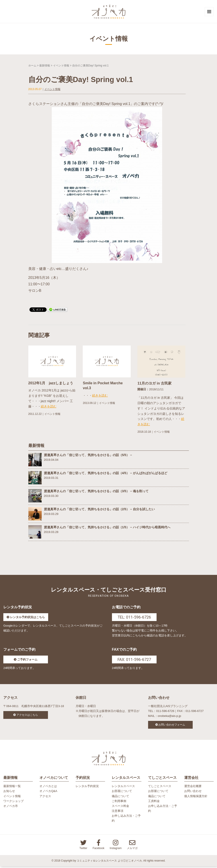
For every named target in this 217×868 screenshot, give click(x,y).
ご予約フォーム (27, 660)
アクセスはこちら (27, 716)
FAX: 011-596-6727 (134, 660)
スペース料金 (120, 807)
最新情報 (45, 66)
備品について (120, 798)
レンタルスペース (123, 788)
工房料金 (154, 803)
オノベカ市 (11, 807)
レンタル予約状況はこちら (27, 618)
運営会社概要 (193, 788)
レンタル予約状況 (87, 788)
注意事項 (118, 812)
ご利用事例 (119, 803)
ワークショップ (13, 803)
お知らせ (9, 793)
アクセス (45, 798)
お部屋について (122, 793)
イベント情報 (61, 66)
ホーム (32, 66)
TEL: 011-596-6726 (134, 618)
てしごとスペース (160, 788)
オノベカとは (48, 788)
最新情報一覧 (12, 788)
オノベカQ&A (48, 793)
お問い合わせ (193, 793)
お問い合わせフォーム (172, 726)
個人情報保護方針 (196, 798)
